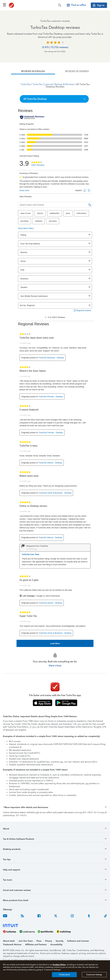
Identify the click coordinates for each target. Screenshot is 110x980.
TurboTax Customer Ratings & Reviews (53, 84)
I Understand (64, 975)
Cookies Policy (59, 965)
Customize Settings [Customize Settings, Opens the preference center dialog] (94, 975)
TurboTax (26, 84)
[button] (54, 99)
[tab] (33, 71)
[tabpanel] (55, 361)
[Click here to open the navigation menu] (4, 5)
